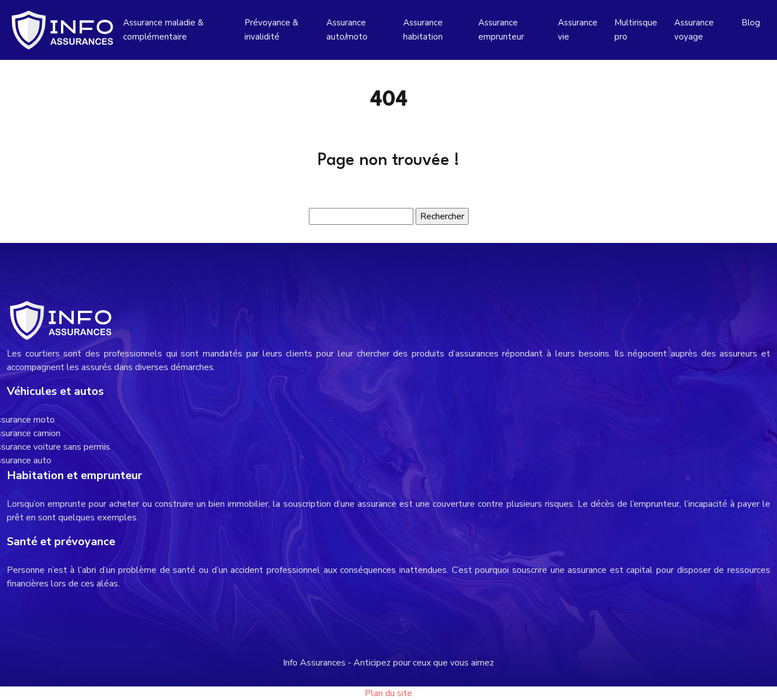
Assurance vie (578, 30)
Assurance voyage (694, 30)
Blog (751, 23)
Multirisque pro (636, 30)
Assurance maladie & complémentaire (163, 30)
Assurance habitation (423, 30)
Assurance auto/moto (347, 30)
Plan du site (388, 693)
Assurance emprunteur (501, 30)
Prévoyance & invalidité (271, 30)
